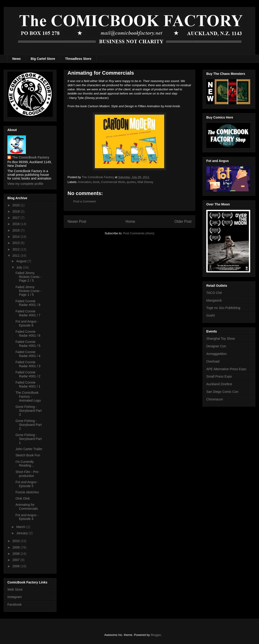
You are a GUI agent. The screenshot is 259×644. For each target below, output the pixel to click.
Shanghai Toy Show (221, 339)
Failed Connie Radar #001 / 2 (28, 374)
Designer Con (216, 346)
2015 (17, 230)
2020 (17, 205)
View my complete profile (25, 184)
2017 (17, 218)
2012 (17, 249)
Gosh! (211, 315)
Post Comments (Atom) (139, 233)
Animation (85, 182)
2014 (17, 237)
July (20, 267)
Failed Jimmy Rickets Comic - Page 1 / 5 (29, 291)
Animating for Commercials (27, 507)
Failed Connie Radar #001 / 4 (28, 354)
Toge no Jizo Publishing (223, 308)
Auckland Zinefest (219, 384)
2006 (17, 566)
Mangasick (214, 300)
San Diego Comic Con (222, 392)
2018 (17, 211)
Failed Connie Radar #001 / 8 (28, 303)
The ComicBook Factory (31, 157)
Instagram (15, 597)
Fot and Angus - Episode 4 (27, 517)
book (96, 182)
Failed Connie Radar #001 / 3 (28, 364)
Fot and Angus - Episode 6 (27, 323)
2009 (17, 547)
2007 (17, 560)
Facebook (14, 604)
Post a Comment (85, 201)
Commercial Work (113, 182)
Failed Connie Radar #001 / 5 (28, 344)
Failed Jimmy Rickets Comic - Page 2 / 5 (29, 277)
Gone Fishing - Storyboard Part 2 (29, 425)
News (17, 59)
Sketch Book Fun (28, 455)
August (22, 261)
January (22, 533)
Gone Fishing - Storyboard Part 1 (29, 439)
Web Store (15, 589)
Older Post (183, 221)
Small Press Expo (219, 376)
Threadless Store (78, 59)
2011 (17, 256)
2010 (17, 541)
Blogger (156, 635)
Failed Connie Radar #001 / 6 (28, 334)
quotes (131, 182)
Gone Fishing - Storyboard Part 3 (29, 411)
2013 (17, 243)
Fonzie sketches (27, 492)
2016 (17, 224)
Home (130, 221)
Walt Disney (145, 182)
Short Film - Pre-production (27, 474)
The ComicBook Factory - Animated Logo (28, 397)
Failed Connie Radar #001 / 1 (28, 384)
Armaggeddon (216, 354)
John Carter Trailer (29, 449)
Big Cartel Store (43, 59)
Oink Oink (23, 498)
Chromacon (215, 399)
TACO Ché (214, 293)
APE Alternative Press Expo (226, 369)
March (21, 527)
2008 (17, 554)
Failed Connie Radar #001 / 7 (28, 313)
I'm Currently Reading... (25, 464)
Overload (213, 361)
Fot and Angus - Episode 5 (27, 484)
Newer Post (77, 221)
